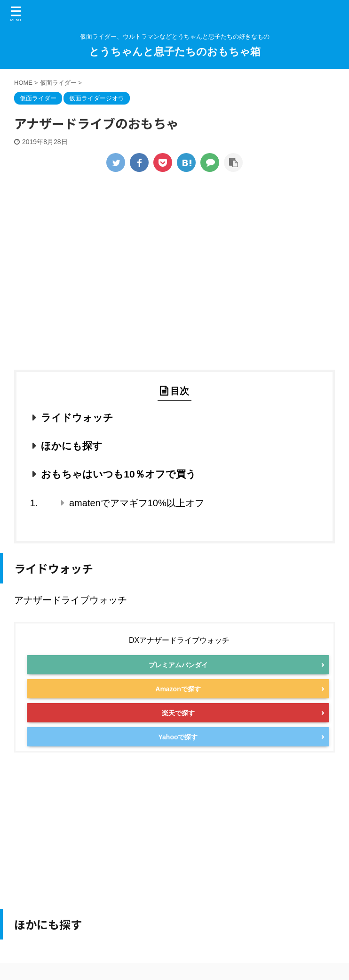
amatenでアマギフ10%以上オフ (137, 503)
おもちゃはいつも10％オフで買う (118, 474)
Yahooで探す (178, 752)
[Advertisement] (174, 280)
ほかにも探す (72, 446)
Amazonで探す (178, 695)
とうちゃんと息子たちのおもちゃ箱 (175, 52)
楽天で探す (178, 723)
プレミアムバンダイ (178, 667)
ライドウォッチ (77, 417)
